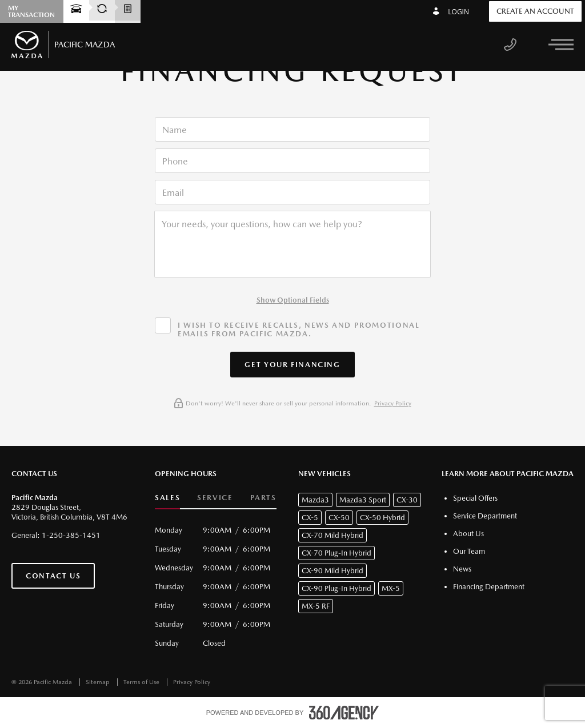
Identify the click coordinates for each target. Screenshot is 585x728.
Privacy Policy (393, 403)
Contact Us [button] (53, 576)
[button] (292, 365)
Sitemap (99, 682)
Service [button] (215, 498)
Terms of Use (142, 682)
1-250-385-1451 (71, 535)
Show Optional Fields (293, 300)
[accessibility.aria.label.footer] (344, 713)
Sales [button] (167, 498)
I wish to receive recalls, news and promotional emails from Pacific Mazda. (298, 329)
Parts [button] (263, 498)
